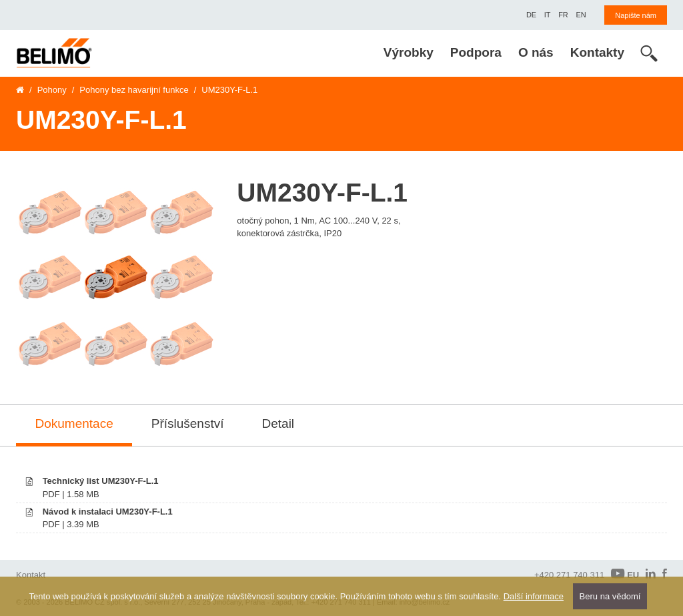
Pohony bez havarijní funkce (134, 90)
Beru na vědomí (610, 596)
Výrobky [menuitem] (409, 52)
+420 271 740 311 (569, 575)
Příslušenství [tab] (188, 423)
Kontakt (31, 575)
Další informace (534, 596)
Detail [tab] (278, 423)
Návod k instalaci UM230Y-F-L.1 (108, 512)
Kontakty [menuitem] (597, 52)
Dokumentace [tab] (74, 423)
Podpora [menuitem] (476, 52)
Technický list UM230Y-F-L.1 (101, 481)
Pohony (52, 90)
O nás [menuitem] (536, 52)
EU (625, 574)
